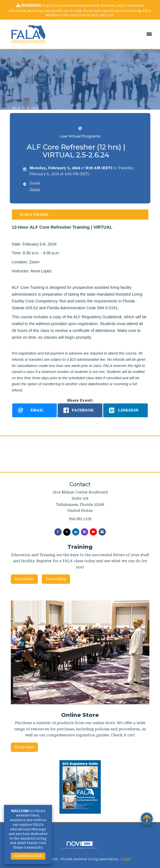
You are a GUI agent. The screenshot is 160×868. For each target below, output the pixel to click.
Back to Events (23, 108)
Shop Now (24, 747)
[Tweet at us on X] (67, 532)
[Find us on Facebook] (58, 532)
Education (24, 579)
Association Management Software (80, 845)
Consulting (56, 579)
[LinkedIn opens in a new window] (126, 410)
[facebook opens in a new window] (80, 410)
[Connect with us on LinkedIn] (76, 532)
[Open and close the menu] (105, 34)
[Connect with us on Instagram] (85, 532)
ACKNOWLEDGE (28, 856)
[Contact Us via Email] (102, 532)
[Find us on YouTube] (93, 532)
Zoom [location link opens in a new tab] (35, 189)
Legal (126, 859)
